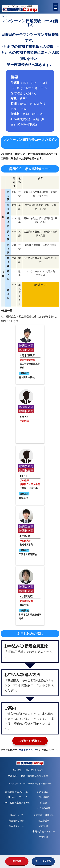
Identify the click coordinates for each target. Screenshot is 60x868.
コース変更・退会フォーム (16, 803)
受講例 (44, 803)
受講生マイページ (28, 750)
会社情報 (17, 770)
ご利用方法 (44, 797)
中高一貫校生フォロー (44, 832)
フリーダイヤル (43, 861)
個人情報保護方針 (34, 770)
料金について (16, 815)
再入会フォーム (16, 826)
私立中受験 (44, 821)
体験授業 (17, 861)
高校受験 (44, 826)
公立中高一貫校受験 (44, 815)
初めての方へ (44, 792)
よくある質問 (44, 808)
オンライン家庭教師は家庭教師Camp (35, 784)
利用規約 (12, 776)
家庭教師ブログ (16, 821)
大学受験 (44, 837)
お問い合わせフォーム (16, 797)
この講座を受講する (30, 741)
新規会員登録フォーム (16, 792)
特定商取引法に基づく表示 (34, 776)
